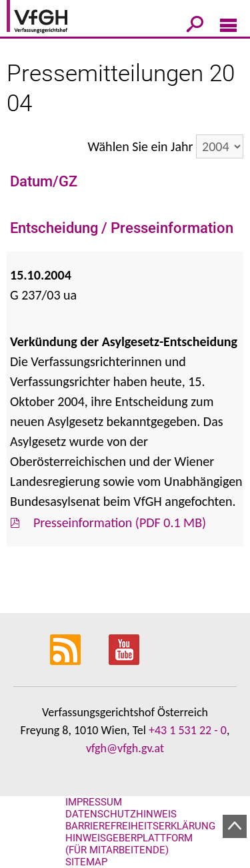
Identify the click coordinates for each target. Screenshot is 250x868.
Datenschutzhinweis (121, 814)
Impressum (94, 802)
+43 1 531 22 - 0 (188, 730)
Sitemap (86, 862)
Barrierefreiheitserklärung (140, 826)
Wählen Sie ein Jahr (140, 146)
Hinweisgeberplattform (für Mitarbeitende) (129, 844)
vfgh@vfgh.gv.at (125, 748)
